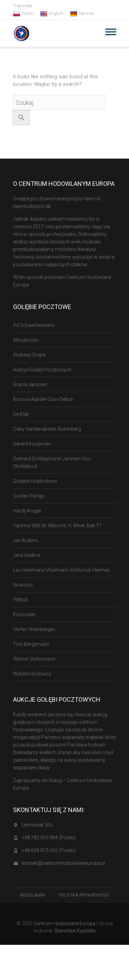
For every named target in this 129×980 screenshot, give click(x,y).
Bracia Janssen (30, 384)
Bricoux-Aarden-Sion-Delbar (43, 399)
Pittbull (20, 600)
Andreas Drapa (29, 355)
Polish (23, 13)
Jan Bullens (25, 540)
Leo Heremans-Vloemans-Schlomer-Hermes (61, 570)
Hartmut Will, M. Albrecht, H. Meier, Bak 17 (57, 526)
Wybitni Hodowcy (32, 674)
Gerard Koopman (32, 444)
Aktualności (26, 340)
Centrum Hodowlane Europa (64, 923)
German (82, 13)
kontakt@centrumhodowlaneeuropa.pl (63, 863)
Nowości (23, 585)
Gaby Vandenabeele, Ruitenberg (47, 429)
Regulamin (33, 895)
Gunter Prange (29, 496)
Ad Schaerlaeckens (34, 325)
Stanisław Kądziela (75, 931)
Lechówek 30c (37, 825)
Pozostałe (24, 614)
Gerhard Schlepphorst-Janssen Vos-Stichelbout (53, 462)
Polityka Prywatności (84, 895)
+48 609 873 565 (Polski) (49, 850)
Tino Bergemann (31, 644)
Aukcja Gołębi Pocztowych (42, 370)
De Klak (21, 414)
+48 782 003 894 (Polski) (49, 838)
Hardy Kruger (27, 511)
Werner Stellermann (34, 659)
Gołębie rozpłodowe (35, 481)
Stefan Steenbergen (34, 629)
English (52, 13)
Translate (23, 6)
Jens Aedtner (27, 555)
